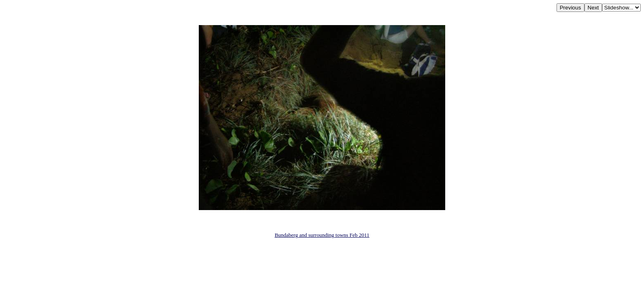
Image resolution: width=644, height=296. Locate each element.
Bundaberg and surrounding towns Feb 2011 (322, 235)
